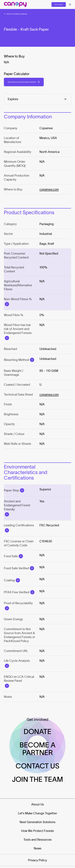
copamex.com (49, 189)
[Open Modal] (7, 304)
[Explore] (38, 99)
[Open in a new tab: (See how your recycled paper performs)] (24, 82)
